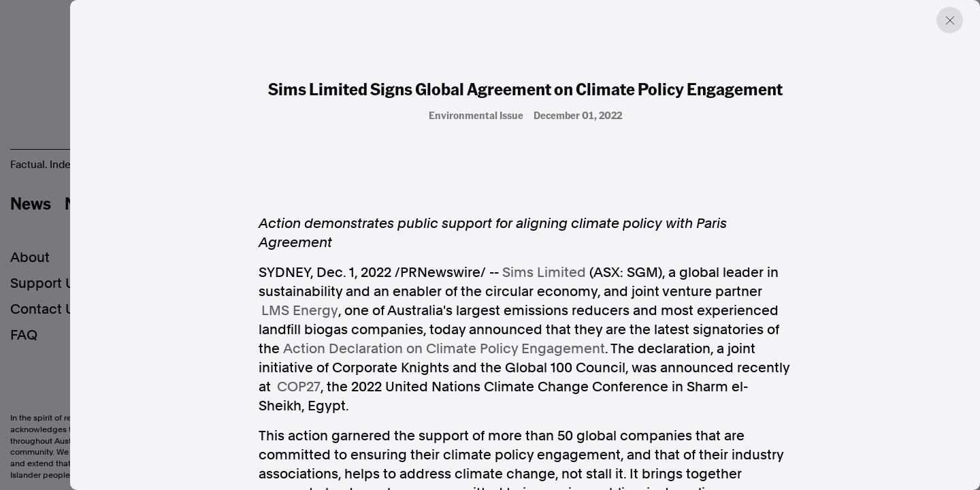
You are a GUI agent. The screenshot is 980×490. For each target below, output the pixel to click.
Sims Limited (544, 272)
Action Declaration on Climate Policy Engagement (444, 348)
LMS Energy (300, 310)
